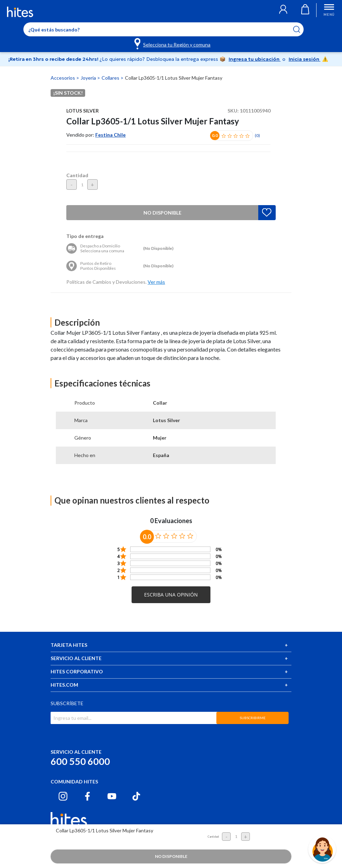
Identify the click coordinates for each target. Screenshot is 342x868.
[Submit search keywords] (301, 29)
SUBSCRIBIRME (253, 718)
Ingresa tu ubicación (255, 59)
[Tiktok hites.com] (136, 796)
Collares (111, 78)
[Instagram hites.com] (63, 796)
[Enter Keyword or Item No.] (163, 29)
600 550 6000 (80, 761)
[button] (283, 10)
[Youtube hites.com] (112, 796)
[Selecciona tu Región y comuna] (173, 43)
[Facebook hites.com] (87, 796)
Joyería (89, 78)
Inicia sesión (304, 59)
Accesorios (63, 78)
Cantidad (77, 175)
